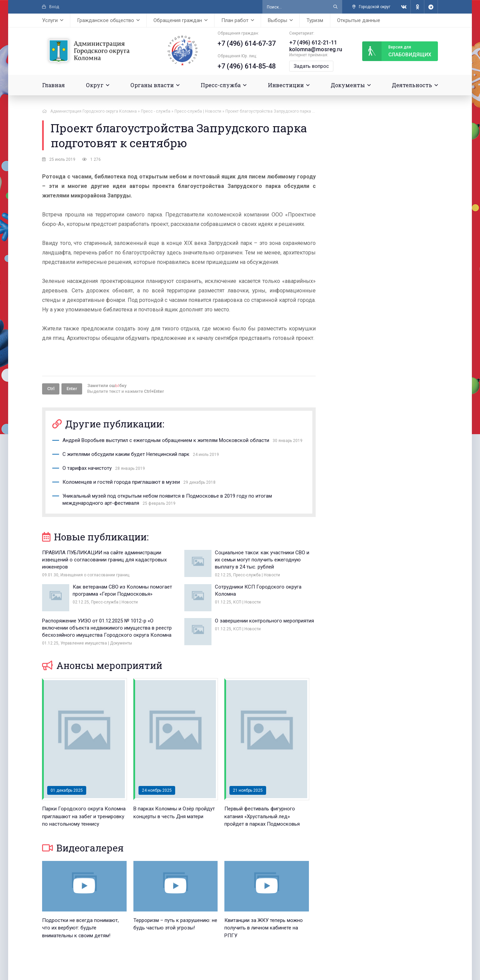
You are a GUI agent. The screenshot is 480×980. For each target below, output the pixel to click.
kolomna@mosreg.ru (316, 49)
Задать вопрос (311, 66)
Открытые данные (359, 20)
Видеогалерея (83, 848)
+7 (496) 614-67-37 (247, 43)
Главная (53, 85)
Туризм (315, 20)
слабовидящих (397, 51)
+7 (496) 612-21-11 (313, 43)
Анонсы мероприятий (102, 665)
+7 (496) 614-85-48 (247, 66)
